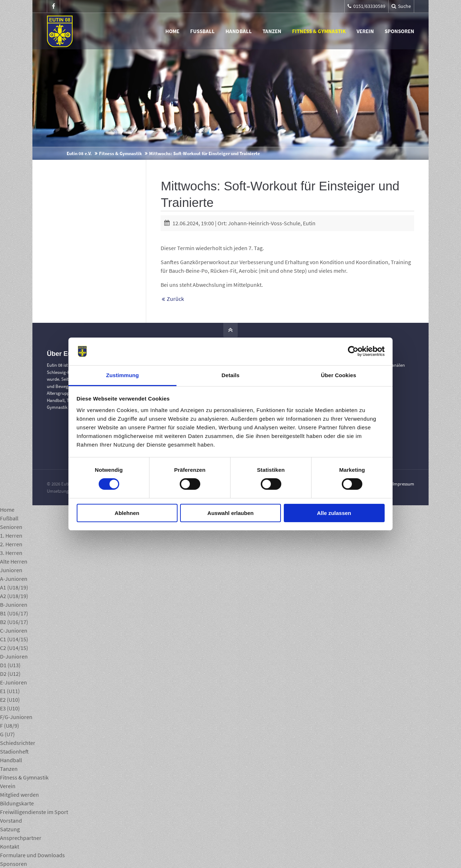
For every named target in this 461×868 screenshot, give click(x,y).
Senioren (11, 527)
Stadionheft (14, 751)
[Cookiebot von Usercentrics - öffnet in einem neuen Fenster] (353, 351)
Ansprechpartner (21, 838)
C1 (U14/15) (14, 639)
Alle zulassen (334, 513)
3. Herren (11, 553)
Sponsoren (399, 31)
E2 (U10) (10, 700)
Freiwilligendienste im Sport (34, 812)
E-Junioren (14, 682)
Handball (239, 31)
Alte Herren (14, 561)
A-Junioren (14, 579)
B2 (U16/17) (14, 622)
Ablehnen (127, 513)
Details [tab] (230, 375)
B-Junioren (14, 605)
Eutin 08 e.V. (79, 153)
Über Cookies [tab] (339, 375)
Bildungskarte (17, 803)
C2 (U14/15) (14, 648)
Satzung (10, 829)
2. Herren (11, 544)
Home (172, 31)
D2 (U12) (10, 674)
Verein (365, 31)
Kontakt (10, 846)
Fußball (202, 31)
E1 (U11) (10, 691)
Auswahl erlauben (230, 513)
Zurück (175, 299)
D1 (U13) (10, 665)
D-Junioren (14, 656)
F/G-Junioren (16, 717)
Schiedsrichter (18, 743)
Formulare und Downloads (32, 855)
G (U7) (7, 734)
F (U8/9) (10, 725)
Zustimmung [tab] (123, 375)
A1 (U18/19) (14, 587)
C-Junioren (14, 630)
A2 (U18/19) (14, 596)
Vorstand (11, 820)
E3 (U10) (10, 708)
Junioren (11, 570)
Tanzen (272, 31)
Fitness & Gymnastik (319, 31)
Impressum (403, 484)
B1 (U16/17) (14, 613)
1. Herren (11, 535)
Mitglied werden (19, 795)
